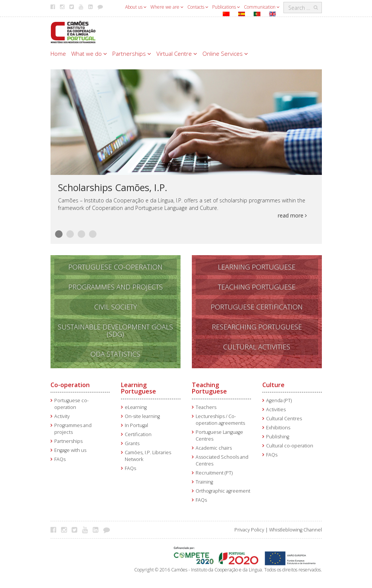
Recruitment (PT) (214, 473)
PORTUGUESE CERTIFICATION (257, 307)
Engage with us (70, 450)
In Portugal (136, 425)
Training (204, 482)
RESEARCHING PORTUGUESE (257, 327)
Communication (262, 7)
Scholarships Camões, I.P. (113, 187)
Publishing (278, 437)
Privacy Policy (249, 530)
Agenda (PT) (279, 400)
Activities (276, 410)
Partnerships (132, 54)
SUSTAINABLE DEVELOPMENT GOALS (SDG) (115, 330)
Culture (273, 385)
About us (136, 7)
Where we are (167, 7)
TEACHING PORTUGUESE (257, 287)
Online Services (225, 54)
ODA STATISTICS (115, 354)
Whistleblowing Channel (295, 530)
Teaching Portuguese (209, 388)
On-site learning (142, 416)
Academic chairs (214, 448)
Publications (226, 7)
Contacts (198, 7)
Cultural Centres (284, 419)
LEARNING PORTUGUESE (257, 267)
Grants (132, 443)
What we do (89, 54)
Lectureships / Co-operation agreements (220, 420)
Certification (138, 434)
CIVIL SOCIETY (116, 307)
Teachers (206, 407)
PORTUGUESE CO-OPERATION (115, 267)
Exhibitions (278, 428)
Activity (62, 416)
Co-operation (70, 385)
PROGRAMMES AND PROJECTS (116, 287)
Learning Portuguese (139, 388)
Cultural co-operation (290, 446)
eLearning (136, 407)
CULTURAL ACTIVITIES (257, 347)
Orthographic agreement (223, 491)
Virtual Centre (177, 54)
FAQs (60, 459)
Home (58, 54)
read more (292, 215)
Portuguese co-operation (71, 404)
